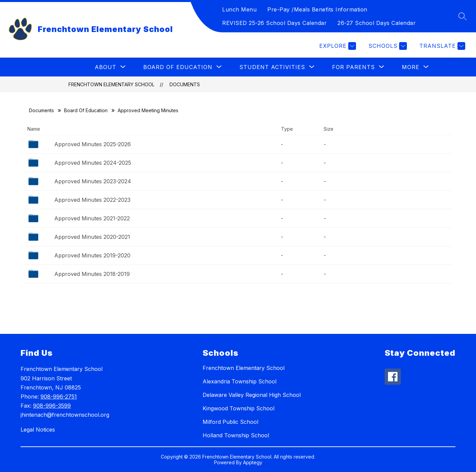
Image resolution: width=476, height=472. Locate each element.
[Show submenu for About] (106, 67)
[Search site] (463, 16)
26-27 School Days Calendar (377, 23)
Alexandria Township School (240, 381)
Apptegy (253, 462)
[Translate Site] (441, 46)
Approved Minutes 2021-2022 (92, 218)
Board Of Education (86, 110)
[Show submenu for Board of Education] (178, 67)
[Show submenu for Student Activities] (272, 67)
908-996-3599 (52, 406)
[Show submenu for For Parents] (353, 67)
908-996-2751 (59, 397)
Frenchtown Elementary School (111, 84)
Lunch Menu (239, 9)
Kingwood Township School (239, 408)
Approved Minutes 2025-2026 (93, 144)
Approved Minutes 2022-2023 (92, 200)
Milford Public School (230, 422)
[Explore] (337, 46)
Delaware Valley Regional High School (252, 395)
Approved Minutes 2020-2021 (92, 237)
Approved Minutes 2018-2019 (92, 274)
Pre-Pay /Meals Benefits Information (317, 9)
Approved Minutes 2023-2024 (93, 181)
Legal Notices (38, 430)
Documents (185, 84)
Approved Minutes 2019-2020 (92, 255)
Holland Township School (236, 435)
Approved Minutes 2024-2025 (93, 163)
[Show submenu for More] (411, 67)
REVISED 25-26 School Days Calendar (274, 23)
